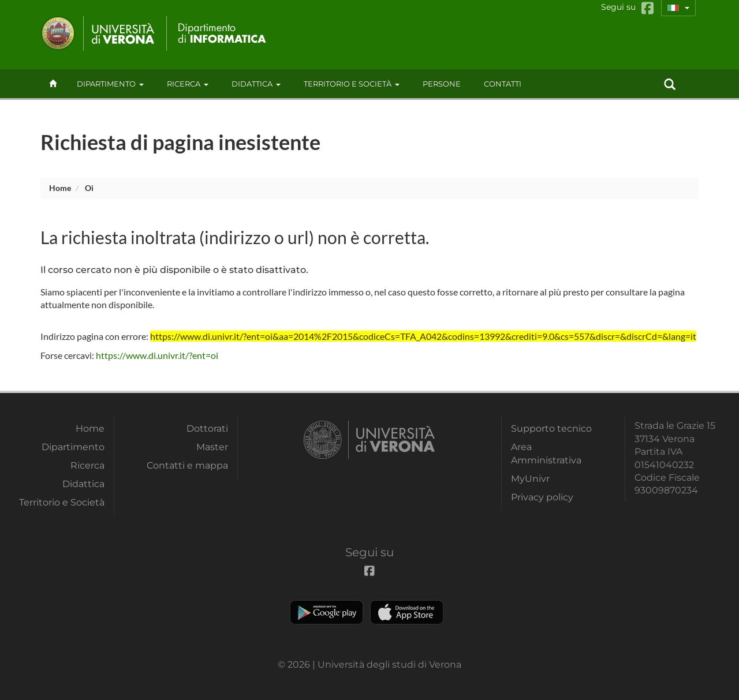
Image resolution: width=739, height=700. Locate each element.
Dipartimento (110, 84)
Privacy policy (542, 497)
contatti (503, 84)
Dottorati (207, 428)
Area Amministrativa (546, 453)
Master (212, 447)
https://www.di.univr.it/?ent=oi (157, 355)
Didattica (256, 84)
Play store (326, 612)
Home (60, 188)
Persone (442, 84)
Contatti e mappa (187, 465)
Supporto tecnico (551, 428)
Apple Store (407, 612)
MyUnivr (530, 479)
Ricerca (188, 84)
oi (89, 188)
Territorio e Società (352, 84)
